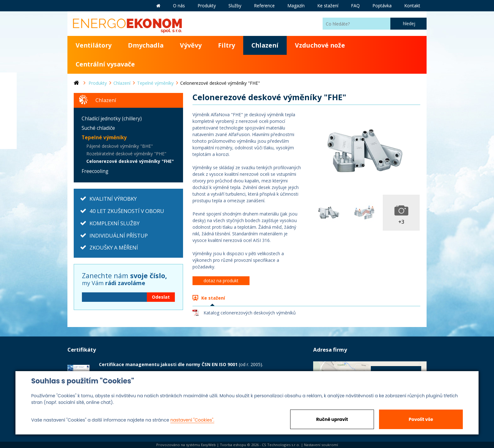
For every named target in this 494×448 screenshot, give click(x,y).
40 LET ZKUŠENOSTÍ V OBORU (127, 211)
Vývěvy (191, 45)
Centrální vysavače (105, 64)
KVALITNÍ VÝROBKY (113, 199)
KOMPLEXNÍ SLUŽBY (115, 223)
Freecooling (95, 171)
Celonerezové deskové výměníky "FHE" (130, 161)
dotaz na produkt (221, 281)
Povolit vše (421, 419)
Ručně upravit (332, 419)
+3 (401, 222)
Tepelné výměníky (104, 138)
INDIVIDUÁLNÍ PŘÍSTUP (119, 235)
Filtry (227, 45)
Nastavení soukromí (321, 445)
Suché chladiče (98, 128)
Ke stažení (213, 298)
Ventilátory (94, 45)
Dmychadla (146, 45)
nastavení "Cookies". (192, 420)
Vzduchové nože (320, 45)
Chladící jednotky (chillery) (112, 119)
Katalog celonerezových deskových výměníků (250, 313)
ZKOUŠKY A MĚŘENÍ (114, 247)
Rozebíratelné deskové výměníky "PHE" (126, 154)
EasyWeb (208, 445)
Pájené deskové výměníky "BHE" (120, 146)
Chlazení (265, 45)
